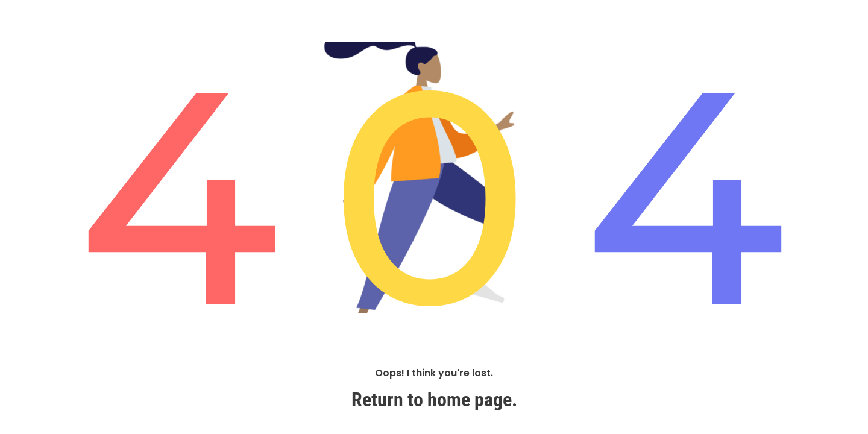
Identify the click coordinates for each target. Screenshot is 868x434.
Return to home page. (434, 400)
